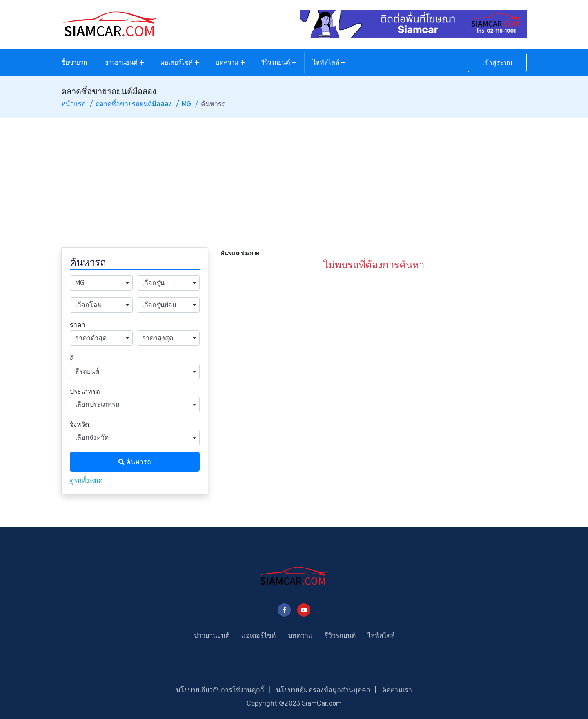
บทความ (227, 62)
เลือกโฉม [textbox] (89, 305)
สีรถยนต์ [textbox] (87, 371)
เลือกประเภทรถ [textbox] (97, 404)
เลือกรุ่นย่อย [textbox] (159, 305)
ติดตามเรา (397, 690)
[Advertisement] (294, 180)
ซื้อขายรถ (74, 62)
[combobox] (101, 283)
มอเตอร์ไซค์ (177, 62)
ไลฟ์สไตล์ (326, 62)
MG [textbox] (80, 283)
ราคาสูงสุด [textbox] (158, 338)
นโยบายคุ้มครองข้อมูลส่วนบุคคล (323, 690)
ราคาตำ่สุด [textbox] (91, 338)
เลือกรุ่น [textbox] (153, 283)
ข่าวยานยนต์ (121, 62)
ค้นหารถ (135, 462)
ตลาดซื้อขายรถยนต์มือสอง (134, 104)
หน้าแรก (73, 104)
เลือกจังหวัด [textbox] (92, 437)
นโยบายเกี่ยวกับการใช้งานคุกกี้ (220, 690)
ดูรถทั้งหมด (86, 480)
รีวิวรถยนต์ (276, 62)
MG (186, 104)
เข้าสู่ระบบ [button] (497, 63)
